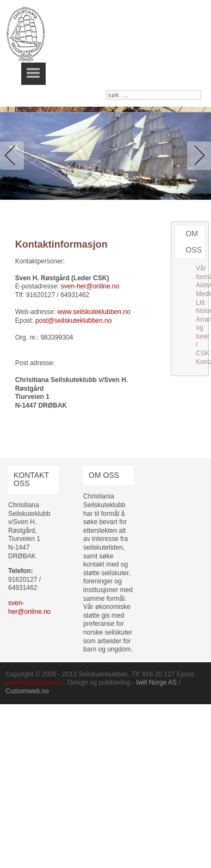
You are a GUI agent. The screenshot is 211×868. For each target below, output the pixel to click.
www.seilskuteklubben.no (94, 312)
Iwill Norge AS (156, 682)
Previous (14, 156)
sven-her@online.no (90, 286)
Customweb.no (27, 691)
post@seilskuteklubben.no (73, 321)
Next (197, 156)
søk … (106, 91)
